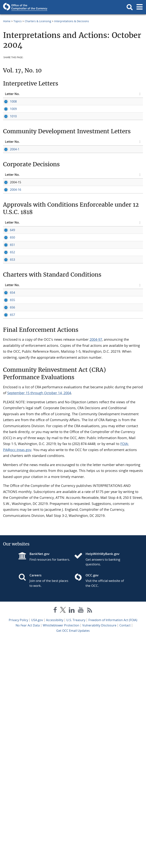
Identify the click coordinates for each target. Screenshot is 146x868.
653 (8, 460)
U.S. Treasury (76, 849)
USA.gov (37, 849)
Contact (125, 855)
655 (8, 513)
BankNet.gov (39, 783)
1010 (8, 166)
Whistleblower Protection (61, 855)
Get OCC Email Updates (73, 860)
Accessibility (55, 849)
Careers (35, 805)
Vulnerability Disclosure (99, 855)
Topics (18, 21)
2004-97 (96, 569)
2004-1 (10, 249)
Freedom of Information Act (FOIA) (113, 849)
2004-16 (11, 327)
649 (8, 380)
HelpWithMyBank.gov (102, 783)
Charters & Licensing (38, 21)
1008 (8, 101)
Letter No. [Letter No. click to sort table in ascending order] (12, 94)
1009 (8, 126)
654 (8, 501)
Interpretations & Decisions (72, 21)
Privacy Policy (18, 849)
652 (8, 436)
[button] (130, 7)
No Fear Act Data (28, 855)
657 (8, 540)
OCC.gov (92, 805)
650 (8, 404)
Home (7, 21)
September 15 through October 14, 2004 (39, 622)
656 (8, 524)
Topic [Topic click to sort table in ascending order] (37, 94)
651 (8, 420)
